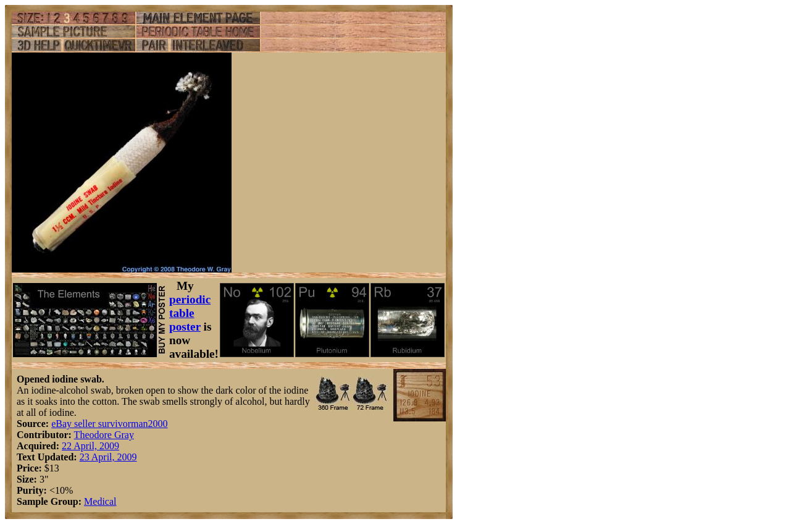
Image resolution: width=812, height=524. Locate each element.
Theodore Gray (104, 435)
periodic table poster (190, 313)
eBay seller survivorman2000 (109, 424)
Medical (100, 501)
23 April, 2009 (108, 457)
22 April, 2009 (90, 446)
